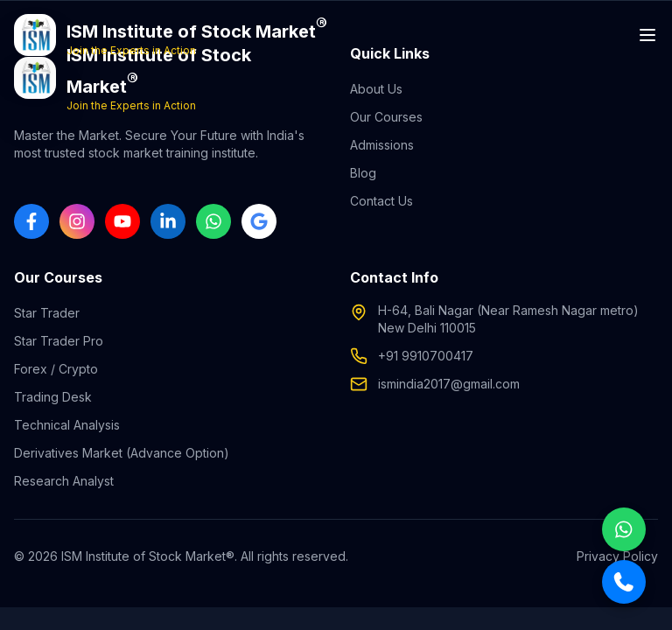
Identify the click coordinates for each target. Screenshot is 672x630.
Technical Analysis (67, 425)
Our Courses (386, 117)
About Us (376, 89)
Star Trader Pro (59, 341)
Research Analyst (64, 481)
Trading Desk (53, 397)
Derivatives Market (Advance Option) (122, 453)
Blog (363, 173)
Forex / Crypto (56, 369)
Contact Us (381, 201)
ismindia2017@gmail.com (449, 384)
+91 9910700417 (426, 356)
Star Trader (47, 313)
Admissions (382, 145)
